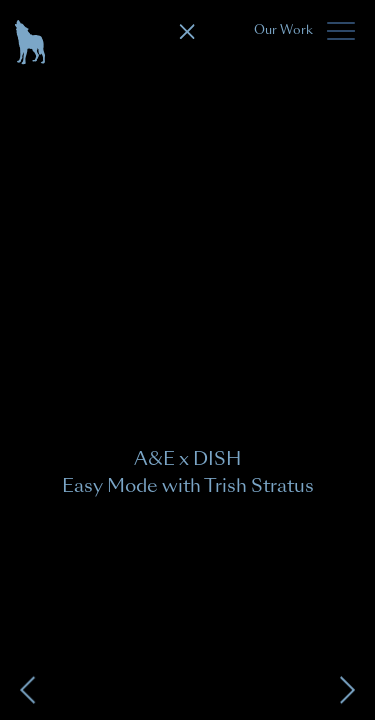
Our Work (283, 30)
